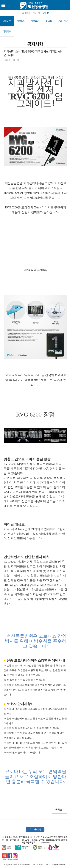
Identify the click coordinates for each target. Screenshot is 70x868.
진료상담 (21, 21)
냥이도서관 (63, 21)
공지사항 (7, 21)
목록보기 (60, 810)
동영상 (49, 21)
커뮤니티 (36, 13)
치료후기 (35, 21)
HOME (28, 13)
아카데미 (7, 31)
